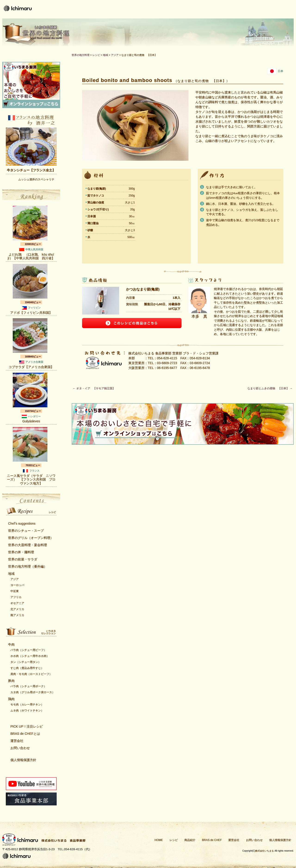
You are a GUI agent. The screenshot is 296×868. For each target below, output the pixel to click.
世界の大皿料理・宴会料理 (28, 545)
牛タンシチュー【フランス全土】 (31, 170)
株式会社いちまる (265, 851)
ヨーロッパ (17, 585)
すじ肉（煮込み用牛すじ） (27, 668)
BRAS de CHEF (212, 840)
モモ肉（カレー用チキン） (27, 705)
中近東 (15, 591)
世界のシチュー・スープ (26, 531)
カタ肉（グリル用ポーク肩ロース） (33, 692)
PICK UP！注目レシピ (27, 726)
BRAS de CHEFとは (25, 734)
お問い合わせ (276, 9)
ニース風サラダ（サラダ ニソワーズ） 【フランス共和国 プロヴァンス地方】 (31, 480)
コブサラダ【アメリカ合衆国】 (31, 367)
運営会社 (242, 9)
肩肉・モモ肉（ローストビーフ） (31, 674)
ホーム (112, 9)
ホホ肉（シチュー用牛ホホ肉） (30, 656)
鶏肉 (11, 699)
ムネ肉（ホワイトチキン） (27, 711)
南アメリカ (17, 615)
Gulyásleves (31, 421)
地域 (11, 574)
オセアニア (17, 603)
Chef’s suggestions (22, 523)
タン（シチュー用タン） (26, 662)
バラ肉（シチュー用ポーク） (28, 686)
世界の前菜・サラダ (23, 559)
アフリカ (16, 597)
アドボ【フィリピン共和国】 (31, 313)
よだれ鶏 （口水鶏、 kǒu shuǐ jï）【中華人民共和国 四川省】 (31, 256)
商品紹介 (166, 9)
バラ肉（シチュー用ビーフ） (28, 650)
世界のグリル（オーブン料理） (31, 538)
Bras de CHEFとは (204, 9)
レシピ (138, 9)
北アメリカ (17, 609)
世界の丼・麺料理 (21, 552)
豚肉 (11, 681)
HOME (159, 840)
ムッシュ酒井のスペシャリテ (36, 179)
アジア (15, 579)
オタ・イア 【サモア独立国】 (94, 388)
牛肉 (11, 644)
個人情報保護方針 (23, 760)
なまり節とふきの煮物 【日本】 (270, 388)
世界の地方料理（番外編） (28, 566)
